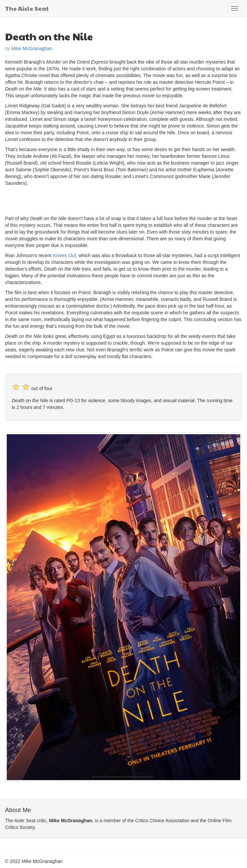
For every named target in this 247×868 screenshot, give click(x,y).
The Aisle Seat (27, 8)
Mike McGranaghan (32, 48)
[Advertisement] (84, 200)
